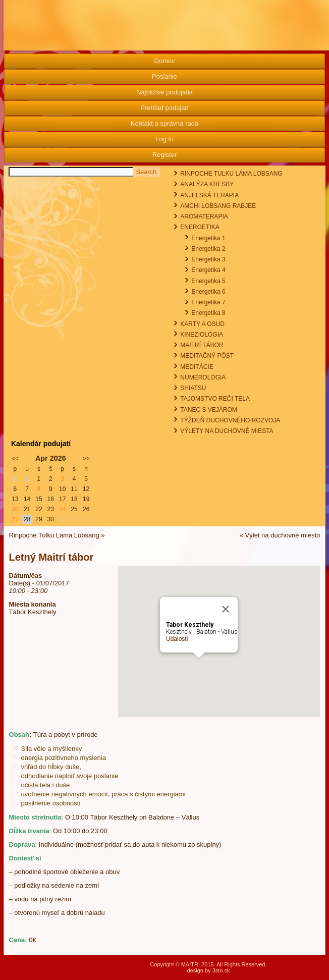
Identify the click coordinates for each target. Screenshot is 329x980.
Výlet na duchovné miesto (283, 535)
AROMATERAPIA (204, 216)
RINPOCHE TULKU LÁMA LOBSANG (231, 174)
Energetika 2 (208, 249)
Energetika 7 (208, 302)
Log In (164, 139)
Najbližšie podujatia (164, 92)
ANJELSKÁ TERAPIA (209, 195)
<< (15, 459)
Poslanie (164, 76)
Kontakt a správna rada (164, 123)
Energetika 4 (208, 270)
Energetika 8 (208, 313)
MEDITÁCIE (197, 367)
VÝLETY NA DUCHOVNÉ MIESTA (227, 431)
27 (15, 519)
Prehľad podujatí (164, 108)
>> (86, 459)
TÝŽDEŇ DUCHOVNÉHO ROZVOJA (230, 420)
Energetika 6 (208, 292)
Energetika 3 (208, 259)
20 (15, 509)
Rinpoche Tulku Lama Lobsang (54, 535)
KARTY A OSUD (202, 324)
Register (164, 155)
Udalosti (177, 639)
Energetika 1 (208, 238)
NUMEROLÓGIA (203, 377)
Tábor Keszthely (33, 612)
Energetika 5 (208, 281)
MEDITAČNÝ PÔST (207, 356)
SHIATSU (193, 388)
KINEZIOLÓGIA (202, 335)
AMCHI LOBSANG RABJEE (218, 206)
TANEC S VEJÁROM (208, 410)
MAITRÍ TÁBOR (202, 345)
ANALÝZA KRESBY (207, 184)
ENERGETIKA (200, 227)
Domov (164, 61)
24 (62, 509)
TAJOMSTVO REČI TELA (215, 399)
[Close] (226, 609)
